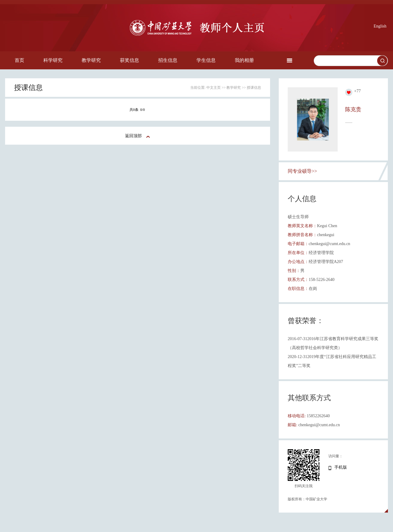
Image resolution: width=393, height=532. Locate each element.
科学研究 (53, 60)
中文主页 (214, 88)
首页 (19, 60)
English (380, 26)
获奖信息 (130, 60)
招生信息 (168, 60)
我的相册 (244, 60)
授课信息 (254, 88)
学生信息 (206, 60)
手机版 (341, 467)
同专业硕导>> (302, 171)
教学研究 (91, 60)
